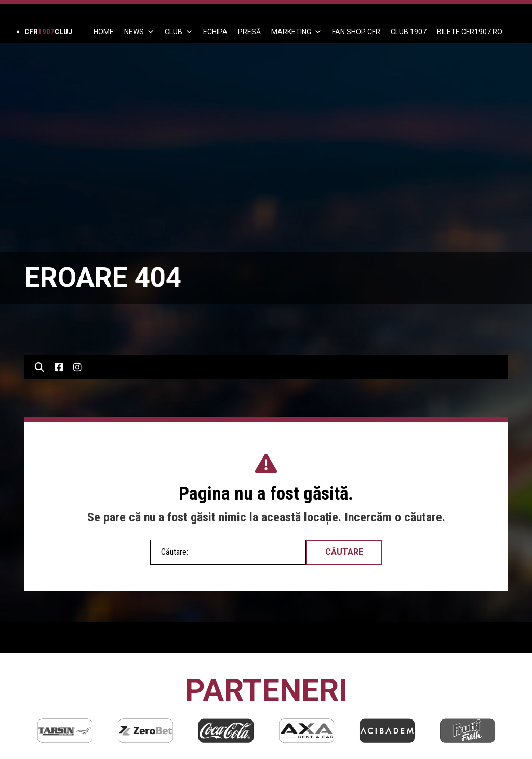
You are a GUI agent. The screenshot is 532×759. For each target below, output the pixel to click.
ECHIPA (215, 32)
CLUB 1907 (409, 32)
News (139, 32)
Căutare (344, 552)
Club (179, 32)
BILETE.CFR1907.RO (470, 32)
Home (104, 32)
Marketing (296, 32)
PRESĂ (249, 32)
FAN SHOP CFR (356, 32)
